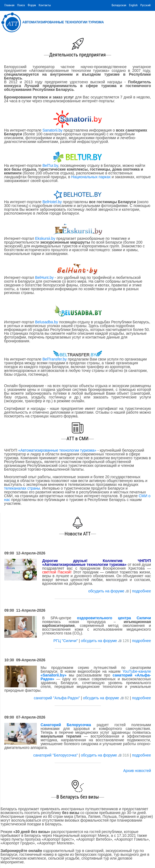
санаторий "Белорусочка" (56, 755)
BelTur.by (50, 165)
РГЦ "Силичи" (66, 641)
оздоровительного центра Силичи (114, 618)
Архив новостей (137, 771)
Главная (9, 5)
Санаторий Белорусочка (66, 725)
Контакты (45, 5)
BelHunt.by (45, 277)
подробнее (141, 591)
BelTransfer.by (55, 359)
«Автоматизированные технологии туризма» (57, 450)
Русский (146, 5)
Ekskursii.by (45, 238)
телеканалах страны (22, 488)
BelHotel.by (53, 202)
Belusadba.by (47, 322)
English (133, 5)
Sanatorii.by (52, 130)
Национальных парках (91, 177)
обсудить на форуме (106, 591)
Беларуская (119, 5)
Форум (32, 5)
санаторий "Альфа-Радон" (57, 698)
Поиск (21, 5)
